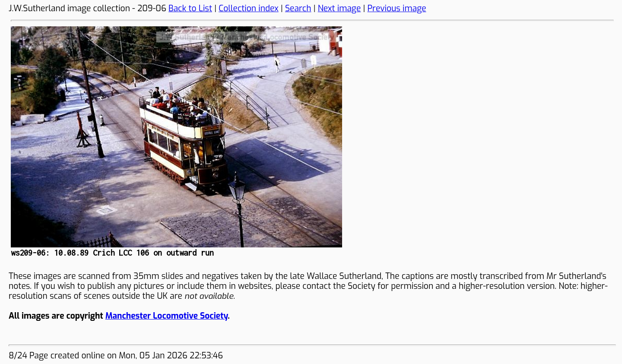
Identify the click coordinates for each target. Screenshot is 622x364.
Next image (340, 8)
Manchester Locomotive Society (167, 316)
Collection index (249, 8)
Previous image (397, 8)
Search (298, 8)
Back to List (190, 8)
